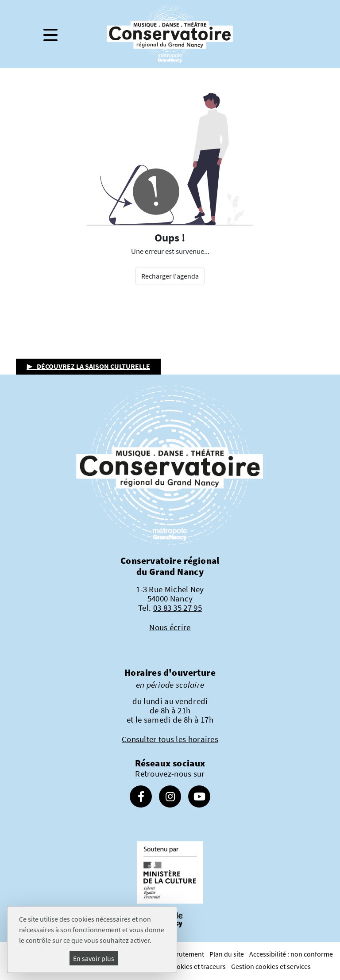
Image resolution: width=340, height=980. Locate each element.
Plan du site (227, 954)
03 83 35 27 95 (178, 608)
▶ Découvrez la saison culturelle (88, 366)
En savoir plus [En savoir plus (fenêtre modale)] (94, 958)
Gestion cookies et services (271, 966)
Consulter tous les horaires (170, 739)
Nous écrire (170, 627)
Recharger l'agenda (170, 276)
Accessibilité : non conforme (291, 954)
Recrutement (185, 954)
